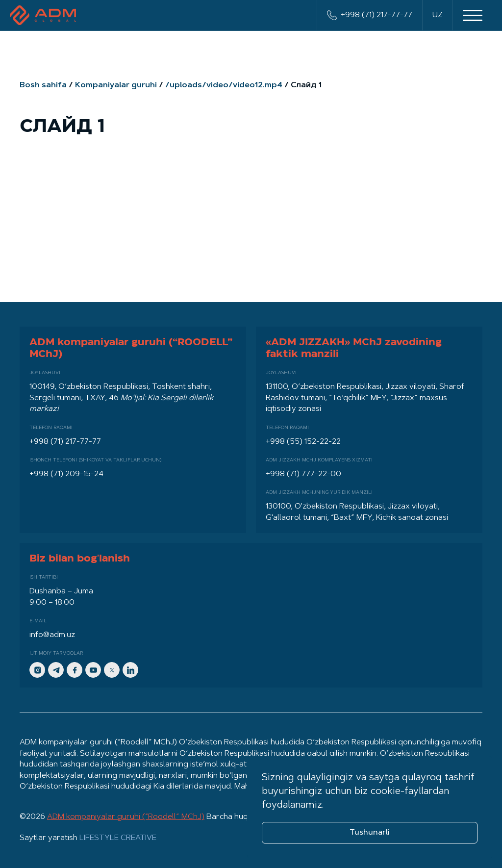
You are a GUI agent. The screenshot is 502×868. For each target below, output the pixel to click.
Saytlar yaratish (88, 838)
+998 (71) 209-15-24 (66, 474)
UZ (438, 15)
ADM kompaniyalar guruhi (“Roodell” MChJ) (126, 817)
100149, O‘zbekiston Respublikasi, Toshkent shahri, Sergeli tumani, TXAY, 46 (121, 398)
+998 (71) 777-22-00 (303, 474)
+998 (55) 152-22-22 (303, 442)
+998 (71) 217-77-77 (370, 15)
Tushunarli (370, 833)
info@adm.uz (52, 635)
